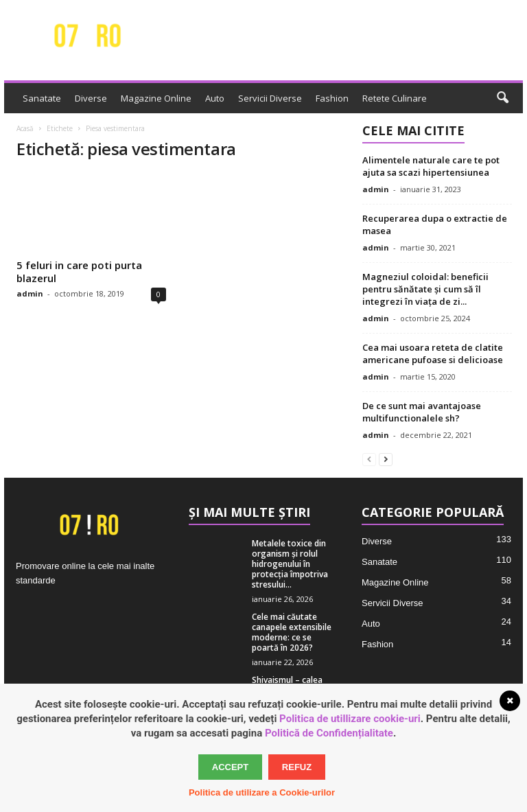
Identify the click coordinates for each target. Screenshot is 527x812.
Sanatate (42, 98)
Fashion (332, 98)
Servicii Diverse (270, 98)
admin (30, 293)
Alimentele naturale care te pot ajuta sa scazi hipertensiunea (431, 166)
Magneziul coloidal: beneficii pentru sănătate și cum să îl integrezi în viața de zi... (425, 289)
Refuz (297, 767)
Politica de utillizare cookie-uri (350, 719)
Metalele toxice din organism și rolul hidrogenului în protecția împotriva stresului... (290, 564)
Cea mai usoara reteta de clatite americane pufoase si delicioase (433, 353)
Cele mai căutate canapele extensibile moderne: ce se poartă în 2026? (292, 632)
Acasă (25, 128)
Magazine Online (156, 98)
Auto (215, 98)
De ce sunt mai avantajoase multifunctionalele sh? (422, 412)
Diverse (91, 98)
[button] (502, 98)
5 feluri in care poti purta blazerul (79, 271)
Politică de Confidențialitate (329, 733)
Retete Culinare (395, 98)
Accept (230, 767)
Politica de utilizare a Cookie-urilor (262, 792)
